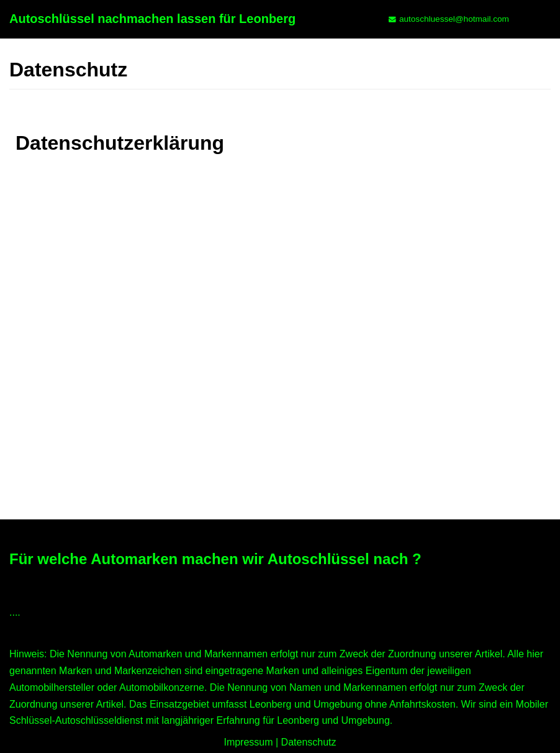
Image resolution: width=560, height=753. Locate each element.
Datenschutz (309, 742)
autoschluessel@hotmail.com (454, 19)
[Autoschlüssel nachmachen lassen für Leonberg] (152, 19)
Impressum (248, 742)
